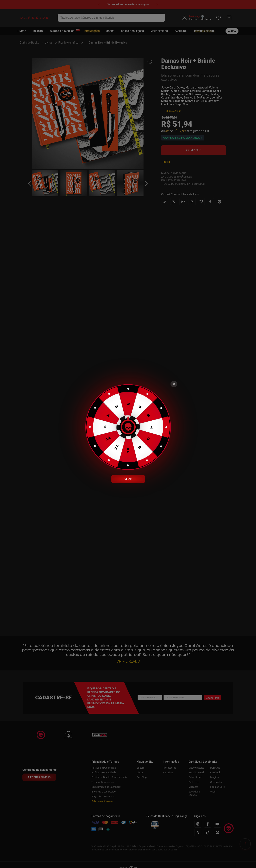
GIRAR (128, 479)
